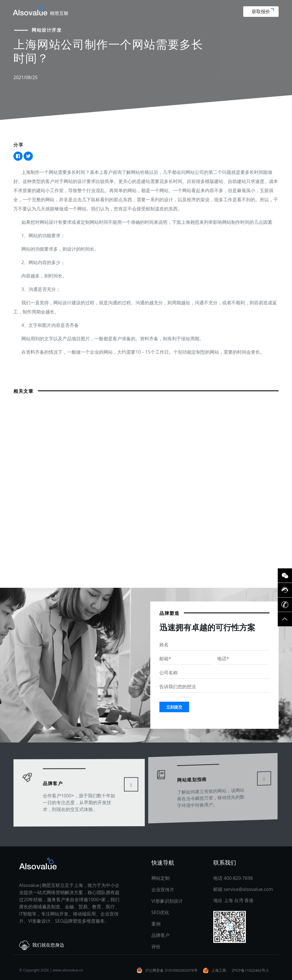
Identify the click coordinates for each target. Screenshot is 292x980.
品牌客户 (54, 777)
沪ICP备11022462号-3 (250, 970)
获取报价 (263, 11)
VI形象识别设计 (167, 901)
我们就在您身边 (42, 945)
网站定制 (161, 878)
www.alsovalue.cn (68, 970)
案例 (156, 924)
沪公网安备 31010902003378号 (171, 970)
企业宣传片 (163, 890)
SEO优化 (160, 912)
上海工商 (219, 970)
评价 (156, 947)
